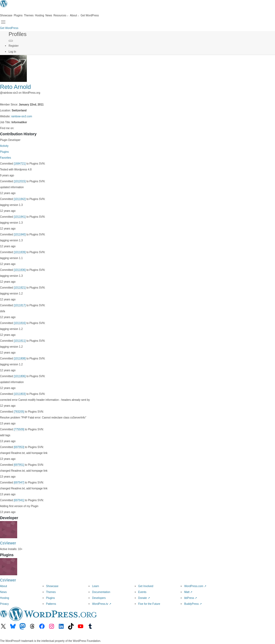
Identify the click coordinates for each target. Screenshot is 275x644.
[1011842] (20, 199)
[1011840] (20, 234)
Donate (144, 598)
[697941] (19, 500)
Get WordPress (9, 28)
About (3, 586)
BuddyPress (193, 604)
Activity (4, 146)
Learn (96, 586)
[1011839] (20, 252)
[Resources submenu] (61, 16)
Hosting (5, 598)
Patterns (51, 604)
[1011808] (20, 359)
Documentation (101, 592)
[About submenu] (75, 16)
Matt (188, 592)
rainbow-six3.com (22, 116)
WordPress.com (195, 586)
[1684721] (20, 164)
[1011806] (20, 376)
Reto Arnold (15, 87)
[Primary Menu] (11, 41)
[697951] (19, 465)
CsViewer (8, 543)
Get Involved (146, 586)
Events (142, 592)
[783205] (19, 412)
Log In (12, 52)
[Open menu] (3, 22)
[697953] (19, 447)
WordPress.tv (102, 604)
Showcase (52, 586)
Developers (99, 598)
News (3, 592)
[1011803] (20, 394)
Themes (51, 592)
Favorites (6, 158)
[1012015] (20, 181)
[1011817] (20, 305)
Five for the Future (149, 604)
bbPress (191, 598)
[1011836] (20, 270)
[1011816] (20, 323)
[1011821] (20, 288)
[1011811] (20, 341)
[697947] (19, 483)
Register (14, 46)
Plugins (4, 152)
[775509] (19, 429)
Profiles (18, 34)
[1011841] (20, 217)
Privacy (4, 604)
